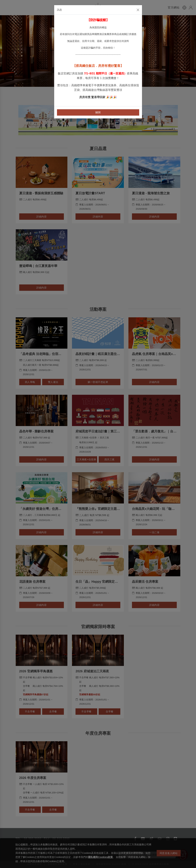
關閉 (98, 112)
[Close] (138, 10)
